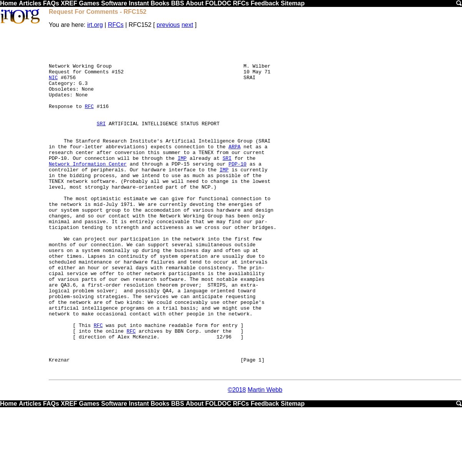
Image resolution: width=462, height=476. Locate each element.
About (195, 3)
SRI (101, 142)
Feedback (265, 3)
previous (168, 25)
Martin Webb (265, 458)
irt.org (95, 25)
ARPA (234, 169)
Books (160, 3)
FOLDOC (218, 3)
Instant (139, 3)
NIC (53, 86)
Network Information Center (88, 190)
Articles (30, 3)
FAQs (51, 3)
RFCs (241, 3)
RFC (89, 121)
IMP (182, 183)
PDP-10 (238, 190)
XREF (69, 3)
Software (114, 3)
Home (8, 3)
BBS (178, 3)
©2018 (237, 458)
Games (89, 3)
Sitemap (293, 3)
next (187, 25)
